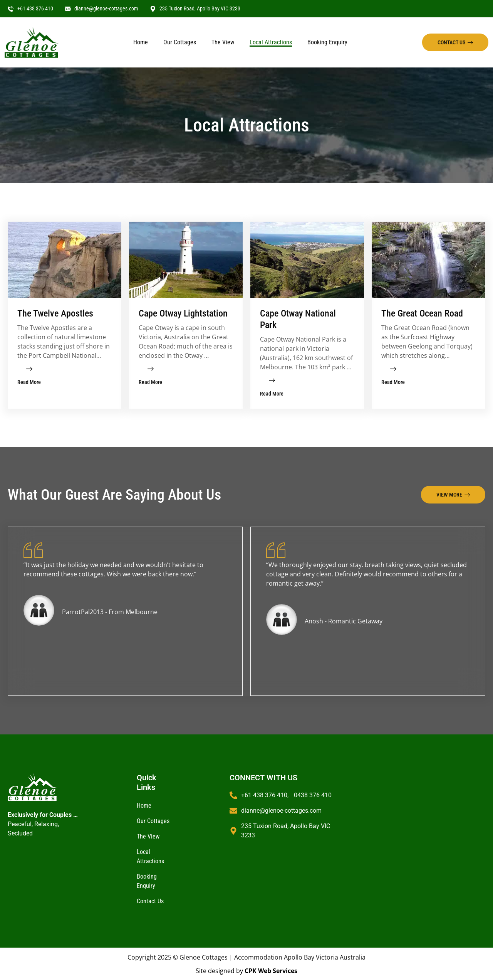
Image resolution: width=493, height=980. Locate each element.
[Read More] (29, 369)
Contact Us (150, 901)
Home (141, 42)
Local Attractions (271, 42)
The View (223, 42)
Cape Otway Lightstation (183, 313)
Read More (29, 382)
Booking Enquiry (327, 42)
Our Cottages (180, 42)
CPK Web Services (271, 971)
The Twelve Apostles (55, 313)
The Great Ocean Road (422, 313)
